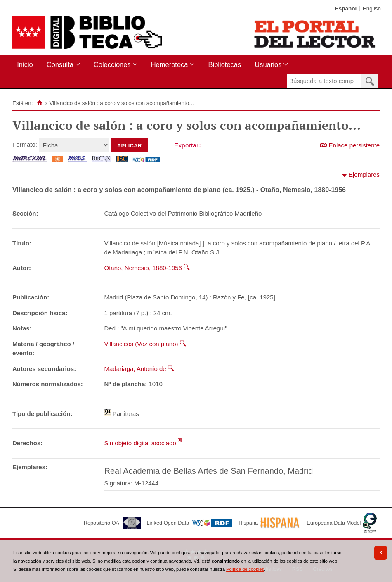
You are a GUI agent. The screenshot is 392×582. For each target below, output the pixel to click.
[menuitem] (27, 65)
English (372, 8)
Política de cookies (245, 569)
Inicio (25, 64)
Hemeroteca (170, 64)
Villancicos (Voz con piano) (141, 344)
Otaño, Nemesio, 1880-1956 (143, 268)
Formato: (25, 144)
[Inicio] (39, 103)
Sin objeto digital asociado (140, 443)
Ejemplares (364, 175)
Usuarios (268, 64)
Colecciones (112, 64)
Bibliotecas (224, 64)
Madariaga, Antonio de (135, 369)
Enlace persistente (354, 145)
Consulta (60, 64)
